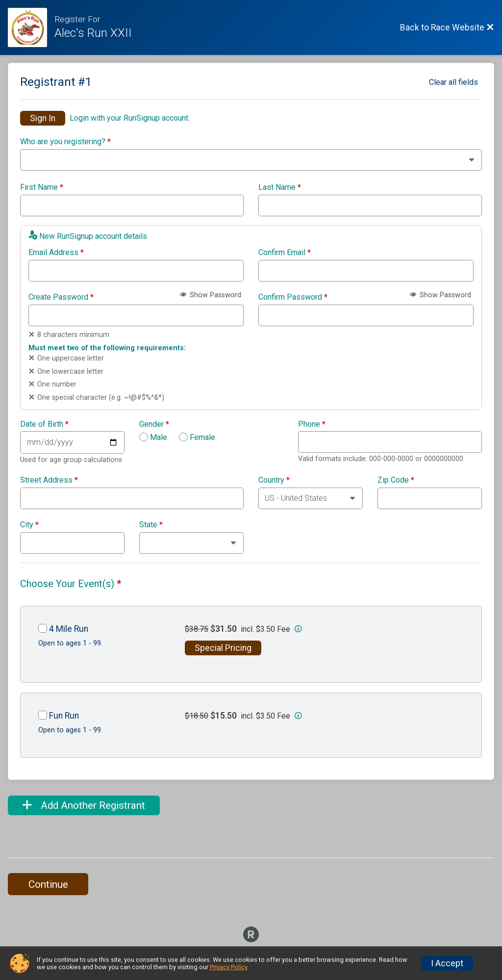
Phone (312, 424)
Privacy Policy (228, 967)
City (29, 525)
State (151, 525)
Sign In (43, 118)
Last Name (280, 187)
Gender (154, 424)
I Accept (447, 963)
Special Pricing (223, 648)
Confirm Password (293, 297)
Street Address (49, 480)
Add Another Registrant (84, 805)
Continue (48, 884)
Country (274, 480)
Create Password (61, 297)
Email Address (56, 253)
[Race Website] (31, 27)
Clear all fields (453, 82)
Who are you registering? (65, 142)
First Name (42, 187)
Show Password (211, 295)
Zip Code (396, 480)
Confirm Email (285, 253)
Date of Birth (44, 424)
